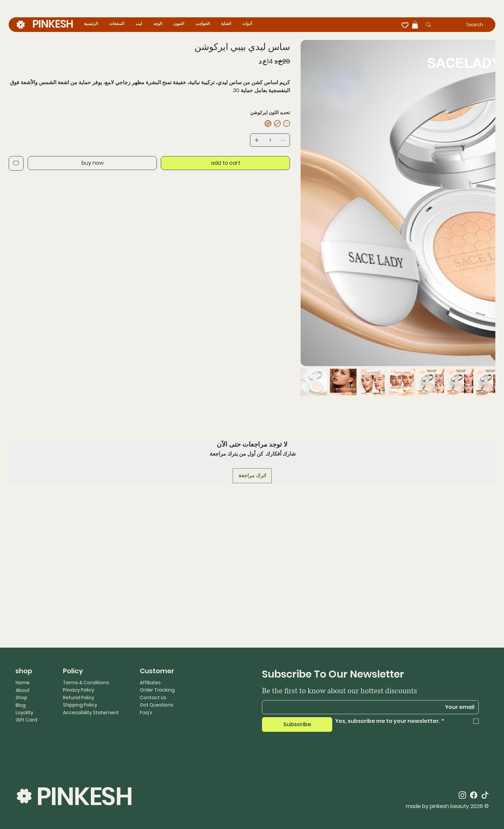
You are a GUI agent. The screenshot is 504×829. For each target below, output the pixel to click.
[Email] (372, 707)
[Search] (464, 25)
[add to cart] (225, 163)
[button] (415, 25)
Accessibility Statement (91, 713)
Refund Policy (79, 698)
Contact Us (153, 698)
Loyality (24, 713)
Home (23, 683)
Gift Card (26, 720)
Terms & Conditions (86, 683)
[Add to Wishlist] (16, 163)
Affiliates (150, 683)
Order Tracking (157, 690)
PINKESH (53, 24)
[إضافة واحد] (257, 140)
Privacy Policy (79, 690)
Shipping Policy (80, 705)
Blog (21, 705)
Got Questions (157, 705)
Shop (21, 698)
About (23, 690)
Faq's (146, 713)
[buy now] (92, 163)
